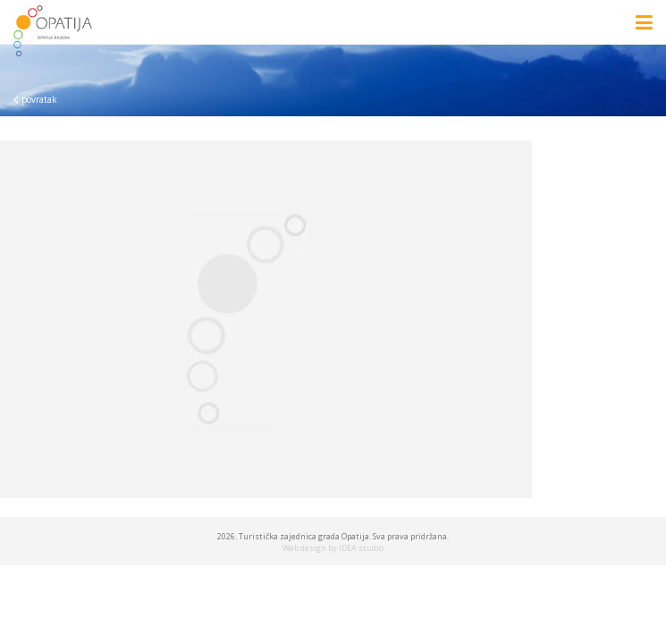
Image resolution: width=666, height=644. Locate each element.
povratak (35, 99)
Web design (304, 548)
